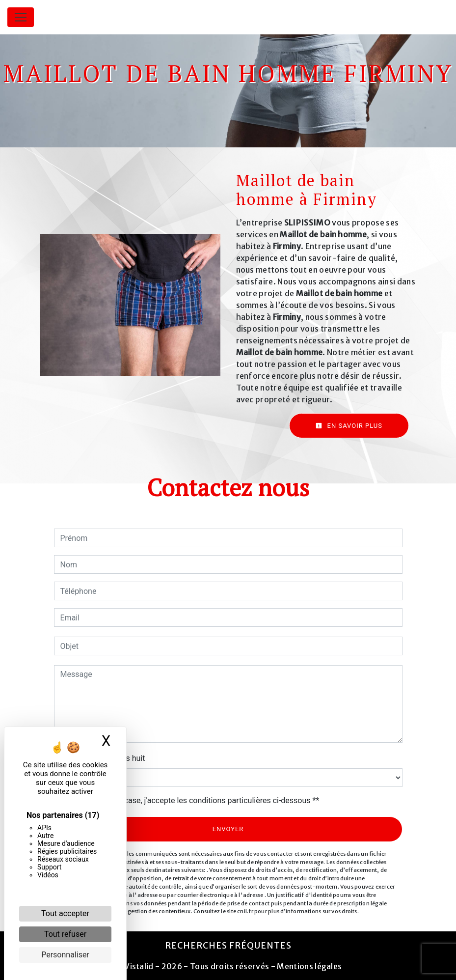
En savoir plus (349, 426)
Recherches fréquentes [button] (228, 946)
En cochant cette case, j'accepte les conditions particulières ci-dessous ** (192, 800)
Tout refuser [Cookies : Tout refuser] (65, 934)
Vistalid (139, 966)
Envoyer (228, 829)
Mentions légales (308, 966)
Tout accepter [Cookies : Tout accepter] (65, 913)
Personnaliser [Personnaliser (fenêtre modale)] (65, 955)
